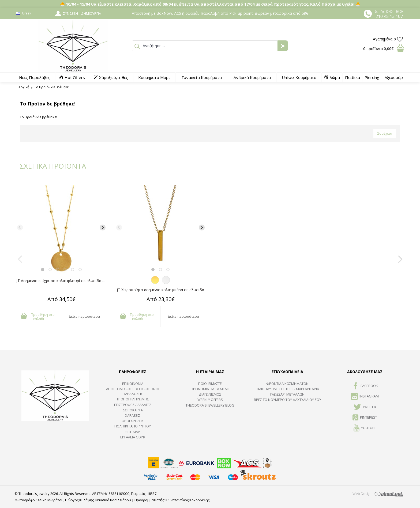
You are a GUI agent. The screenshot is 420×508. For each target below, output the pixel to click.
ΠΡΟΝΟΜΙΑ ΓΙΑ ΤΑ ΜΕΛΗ (210, 389)
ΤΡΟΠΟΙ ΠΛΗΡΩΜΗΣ (133, 399)
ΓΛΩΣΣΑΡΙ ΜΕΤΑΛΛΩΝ (287, 394)
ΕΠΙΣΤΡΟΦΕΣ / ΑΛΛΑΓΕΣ (133, 405)
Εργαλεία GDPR (133, 437)
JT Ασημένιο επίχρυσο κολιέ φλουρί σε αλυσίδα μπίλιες (62, 281)
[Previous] (20, 228)
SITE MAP (133, 432)
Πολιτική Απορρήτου (133, 426)
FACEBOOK (365, 386)
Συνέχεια (385, 133)
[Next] (103, 228)
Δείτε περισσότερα (84, 316)
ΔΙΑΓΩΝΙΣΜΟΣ (210, 394)
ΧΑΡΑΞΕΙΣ (133, 415)
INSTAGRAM (365, 397)
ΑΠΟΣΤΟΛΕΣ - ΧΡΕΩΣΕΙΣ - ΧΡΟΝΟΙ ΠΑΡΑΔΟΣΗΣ (133, 391)
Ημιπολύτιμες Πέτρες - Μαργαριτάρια (287, 389)
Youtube (365, 428)
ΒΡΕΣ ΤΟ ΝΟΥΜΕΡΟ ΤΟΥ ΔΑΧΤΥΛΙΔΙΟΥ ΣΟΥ (288, 400)
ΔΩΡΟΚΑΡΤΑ (133, 410)
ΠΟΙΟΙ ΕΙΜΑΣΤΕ (210, 384)
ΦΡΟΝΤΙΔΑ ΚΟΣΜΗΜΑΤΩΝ (287, 384)
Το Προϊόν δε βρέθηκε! (52, 87)
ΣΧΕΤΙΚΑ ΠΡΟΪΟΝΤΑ (49, 166)
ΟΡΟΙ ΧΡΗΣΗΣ (133, 421)
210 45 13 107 (389, 16)
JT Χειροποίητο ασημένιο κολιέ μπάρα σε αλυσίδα (160, 290)
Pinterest (365, 418)
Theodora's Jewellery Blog (210, 405)
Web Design (362, 494)
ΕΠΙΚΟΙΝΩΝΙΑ (133, 384)
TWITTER (365, 407)
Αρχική (24, 87)
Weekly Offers (210, 400)
